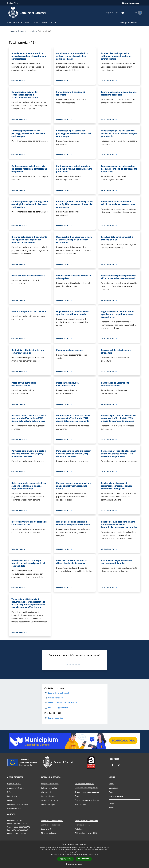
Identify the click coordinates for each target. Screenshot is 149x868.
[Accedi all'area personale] (130, 3)
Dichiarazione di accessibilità (86, 833)
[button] (75, 864)
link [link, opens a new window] (96, 854)
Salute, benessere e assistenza (87, 800)
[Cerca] (139, 13)
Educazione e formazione (85, 784)
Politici (10, 800)
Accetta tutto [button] (66, 859)
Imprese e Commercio (50, 796)
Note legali (79, 829)
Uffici (9, 792)
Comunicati (113, 788)
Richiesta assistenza (49, 833)
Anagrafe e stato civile (50, 784)
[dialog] (74, 854)
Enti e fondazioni (14, 796)
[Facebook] (113, 13)
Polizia (32, 31)
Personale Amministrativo (17, 804)
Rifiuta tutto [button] (84, 859)
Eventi (111, 807)
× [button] (146, 843)
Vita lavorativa (47, 792)
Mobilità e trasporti (49, 804)
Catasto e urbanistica (49, 800)
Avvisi (111, 792)
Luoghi (111, 803)
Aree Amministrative (15, 788)
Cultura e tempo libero (50, 788)
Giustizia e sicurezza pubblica (86, 788)
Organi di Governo (14, 784)
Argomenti (22, 31)
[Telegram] (119, 13)
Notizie (112, 784)
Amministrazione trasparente (86, 821)
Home (12, 31)
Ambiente (79, 796)
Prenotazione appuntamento (52, 821)
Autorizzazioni (81, 804)
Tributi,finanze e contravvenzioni (88, 792)
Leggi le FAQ (46, 829)
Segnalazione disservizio (51, 825)
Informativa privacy (83, 825)
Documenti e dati (14, 808)
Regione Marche (14, 3)
